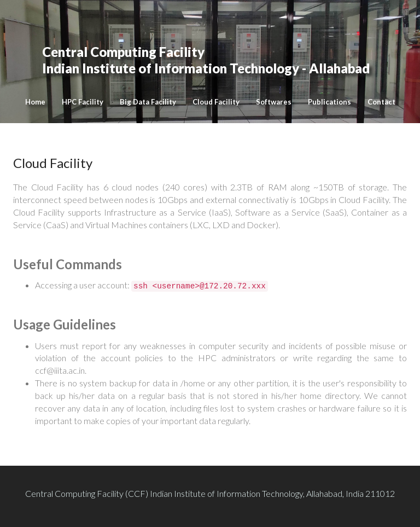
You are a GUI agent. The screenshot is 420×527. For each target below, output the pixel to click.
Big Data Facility (148, 102)
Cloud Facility (216, 102)
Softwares (274, 102)
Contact (381, 102)
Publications (329, 102)
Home (35, 102)
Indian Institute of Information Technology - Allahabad (206, 49)
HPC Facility (83, 102)
